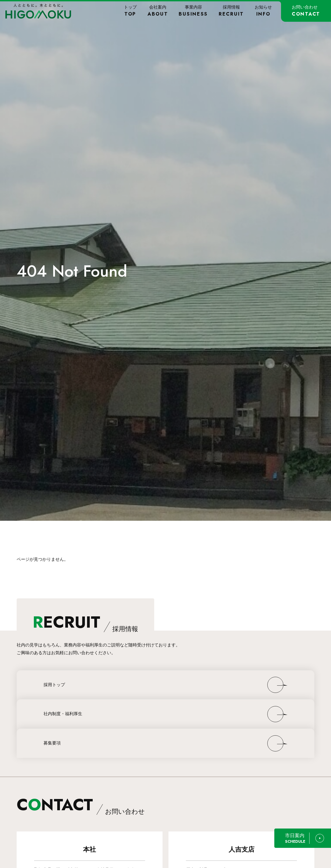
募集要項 (52, 743)
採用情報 (231, 11)
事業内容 (193, 11)
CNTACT (81, 805)
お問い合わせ (306, 11)
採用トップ (54, 685)
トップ (130, 11)
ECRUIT (85, 622)
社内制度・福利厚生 (63, 714)
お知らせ (263, 11)
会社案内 (158, 11)
